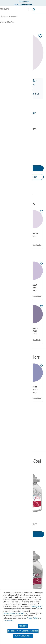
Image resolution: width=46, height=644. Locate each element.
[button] (42, 10)
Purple (6, 117)
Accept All (23, 626)
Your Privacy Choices (23, 636)
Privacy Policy (37, 606)
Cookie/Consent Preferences (14, 613)
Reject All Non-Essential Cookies (23, 631)
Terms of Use (8, 620)
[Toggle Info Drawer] (26, 107)
